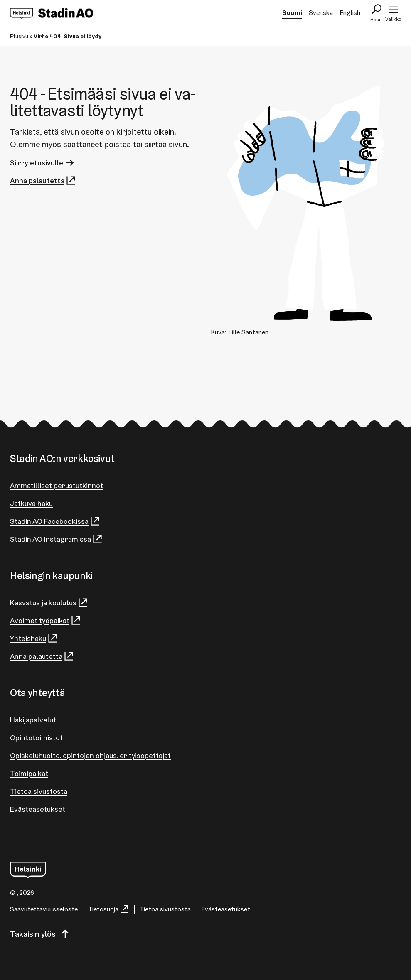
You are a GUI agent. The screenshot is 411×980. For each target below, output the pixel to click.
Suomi (292, 13)
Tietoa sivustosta (39, 791)
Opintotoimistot (36, 738)
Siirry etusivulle (43, 163)
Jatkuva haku (31, 503)
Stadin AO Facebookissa (55, 521)
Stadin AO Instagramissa (57, 539)
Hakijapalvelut (33, 720)
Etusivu (19, 36)
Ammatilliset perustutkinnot (57, 485)
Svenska (321, 13)
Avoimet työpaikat (46, 620)
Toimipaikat (29, 773)
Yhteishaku (34, 638)
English (350, 13)
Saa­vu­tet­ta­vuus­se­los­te (44, 909)
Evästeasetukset (38, 809)
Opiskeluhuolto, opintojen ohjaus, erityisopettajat (90, 755)
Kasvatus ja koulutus (49, 603)
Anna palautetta (43, 181)
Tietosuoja (109, 909)
